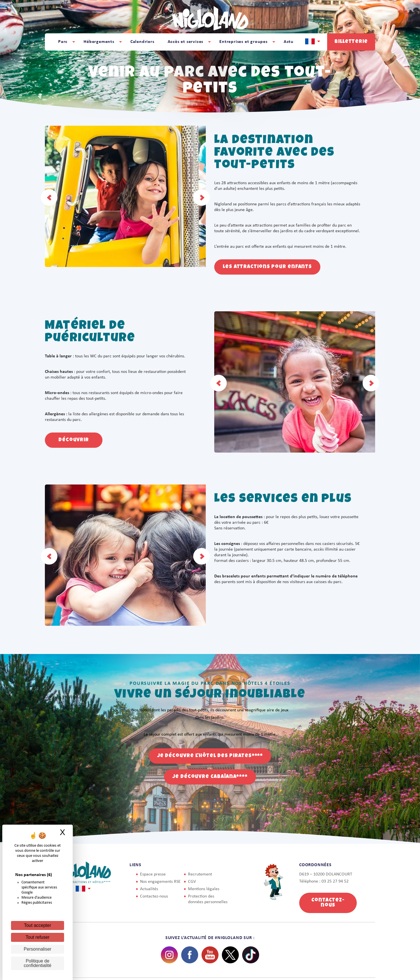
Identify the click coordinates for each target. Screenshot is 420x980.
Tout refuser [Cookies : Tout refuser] (38, 937)
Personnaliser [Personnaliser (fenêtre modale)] (38, 949)
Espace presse (153, 874)
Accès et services (186, 42)
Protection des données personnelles (208, 899)
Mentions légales (204, 889)
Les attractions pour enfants (267, 267)
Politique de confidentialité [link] (38, 963)
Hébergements (99, 42)
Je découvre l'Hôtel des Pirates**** (210, 756)
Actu (289, 42)
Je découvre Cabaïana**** (210, 777)
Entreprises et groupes (243, 42)
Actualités (149, 889)
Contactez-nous (154, 896)
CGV (192, 882)
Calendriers (142, 42)
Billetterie (351, 42)
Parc (63, 42)
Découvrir (74, 440)
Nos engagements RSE (160, 882)
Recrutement (200, 874)
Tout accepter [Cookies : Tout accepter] (38, 925)
